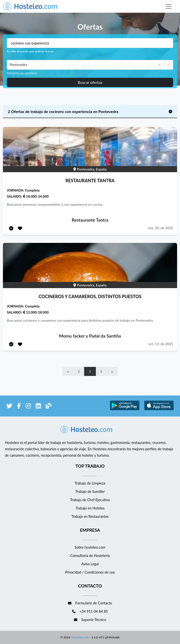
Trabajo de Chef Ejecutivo (90, 500)
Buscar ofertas (90, 82)
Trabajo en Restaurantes (90, 516)
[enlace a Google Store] (125, 409)
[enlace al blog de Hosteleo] (49, 407)
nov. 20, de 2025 (160, 228)
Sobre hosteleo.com (90, 547)
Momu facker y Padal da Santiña (90, 336)
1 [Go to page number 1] (90, 371)
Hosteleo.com (79, 637)
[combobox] (10, 65)
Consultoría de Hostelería (90, 556)
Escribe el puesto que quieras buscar (30, 51)
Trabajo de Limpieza (90, 483)
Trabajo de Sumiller (90, 491)
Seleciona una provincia (22, 73)
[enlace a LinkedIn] (38, 407)
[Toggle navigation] (169, 6)
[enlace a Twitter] (9, 407)
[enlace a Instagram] (28, 407)
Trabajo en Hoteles (90, 508)
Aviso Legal (90, 564)
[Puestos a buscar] (90, 43)
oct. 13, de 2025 (161, 344)
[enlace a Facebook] (19, 407)
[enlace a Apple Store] (159, 409)
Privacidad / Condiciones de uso (90, 572)
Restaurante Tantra (90, 220)
